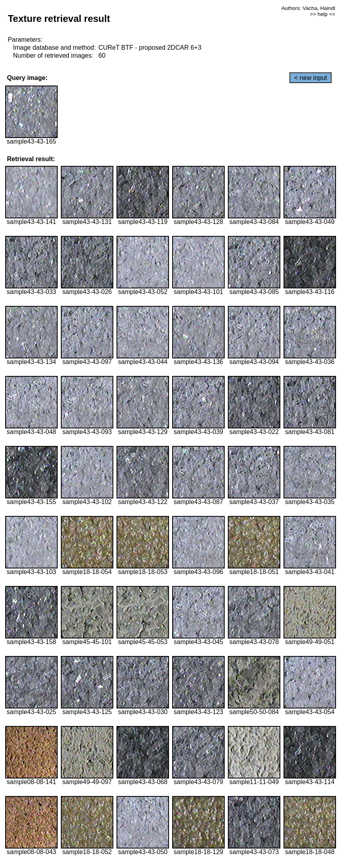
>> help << (322, 14)
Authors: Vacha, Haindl (308, 8)
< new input (311, 78)
